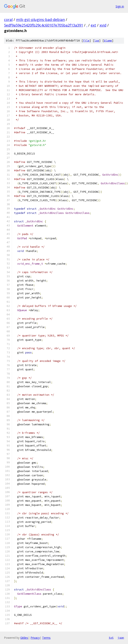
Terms (46, 638)
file (86, 41)
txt (111, 638)
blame (108, 41)
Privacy (35, 638)
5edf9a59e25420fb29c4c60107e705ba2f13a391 (44, 25)
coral (8, 20)
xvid (103, 25)
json (121, 638)
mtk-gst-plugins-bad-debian (40, 20)
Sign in (120, 6)
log (97, 41)
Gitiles (24, 638)
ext (93, 25)
